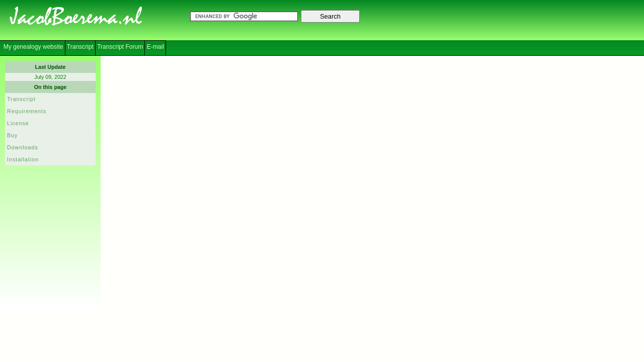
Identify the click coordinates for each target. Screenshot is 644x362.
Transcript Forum (120, 47)
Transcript (80, 47)
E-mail (155, 47)
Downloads (23, 147)
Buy (12, 135)
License (18, 123)
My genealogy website (32, 47)
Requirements (27, 111)
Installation (23, 159)
